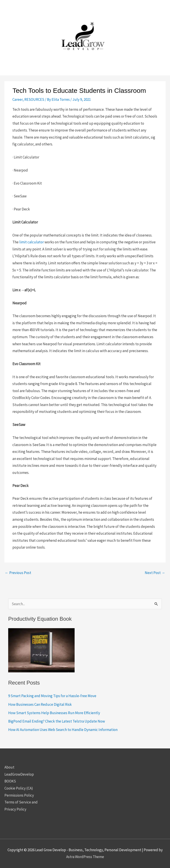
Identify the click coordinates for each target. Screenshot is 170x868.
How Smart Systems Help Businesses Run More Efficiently (54, 713)
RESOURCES (34, 99)
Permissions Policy (19, 795)
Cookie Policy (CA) (19, 788)
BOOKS (10, 781)
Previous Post (18, 573)
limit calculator (32, 242)
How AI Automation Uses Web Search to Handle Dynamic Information (63, 730)
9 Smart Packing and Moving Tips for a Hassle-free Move (52, 696)
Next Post (155, 573)
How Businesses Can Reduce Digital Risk (40, 704)
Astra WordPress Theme (85, 857)
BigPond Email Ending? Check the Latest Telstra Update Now (57, 721)
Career (17, 99)
